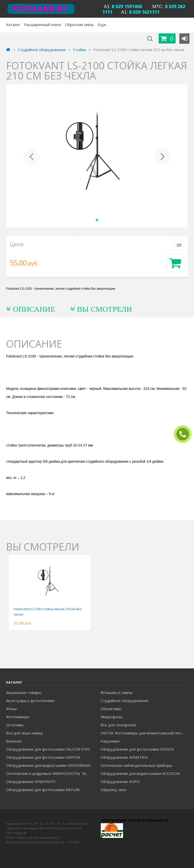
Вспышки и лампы (117, 692)
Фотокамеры (18, 717)
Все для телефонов (118, 725)
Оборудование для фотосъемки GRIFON (43, 757)
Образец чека (113, 790)
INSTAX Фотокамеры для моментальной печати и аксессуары (144, 733)
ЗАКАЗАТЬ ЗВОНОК (185, 434)
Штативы (15, 725)
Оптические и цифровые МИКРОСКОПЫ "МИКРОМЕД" (50, 773)
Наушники (110, 741)
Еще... (103, 25)
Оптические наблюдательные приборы (137, 765)
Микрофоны (112, 717)
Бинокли (14, 741)
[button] (32, 156)
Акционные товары (24, 692)
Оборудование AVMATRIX (124, 757)
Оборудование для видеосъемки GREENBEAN (48, 765)
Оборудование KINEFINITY (31, 781)
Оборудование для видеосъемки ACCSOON (140, 773)
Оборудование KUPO (120, 781)
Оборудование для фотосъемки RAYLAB (43, 790)
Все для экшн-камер (25, 733)
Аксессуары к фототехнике (30, 701)
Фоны (11, 709)
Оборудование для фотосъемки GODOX (137, 749)
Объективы (111, 709)
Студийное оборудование (125, 701)
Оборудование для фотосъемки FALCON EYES (48, 749)
